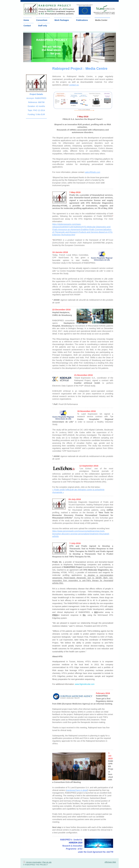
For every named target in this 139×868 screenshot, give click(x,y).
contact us (74, 85)
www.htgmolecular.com (85, 684)
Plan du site (47, 862)
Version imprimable (32, 862)
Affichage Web (110, 861)
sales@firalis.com (93, 172)
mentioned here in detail (77, 790)
